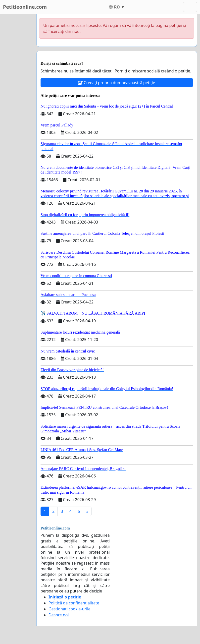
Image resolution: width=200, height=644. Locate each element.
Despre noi (59, 615)
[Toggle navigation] (190, 7)
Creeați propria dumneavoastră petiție (117, 83)
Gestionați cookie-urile (70, 609)
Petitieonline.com (25, 7)
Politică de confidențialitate (74, 603)
